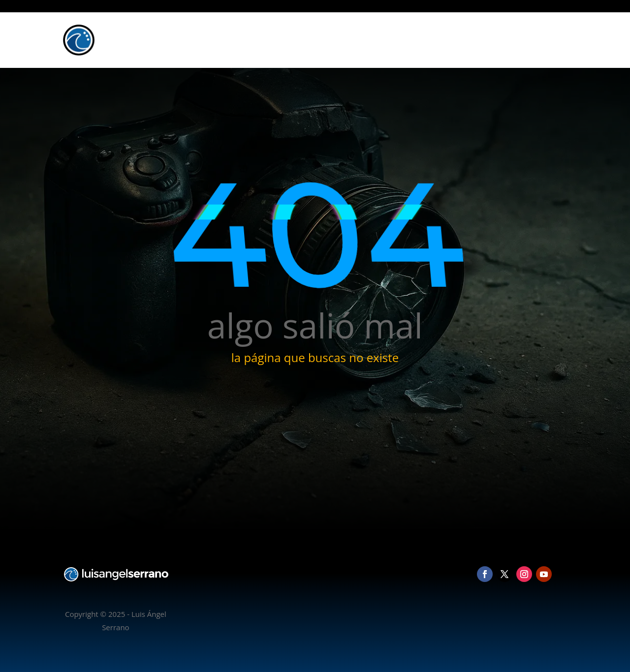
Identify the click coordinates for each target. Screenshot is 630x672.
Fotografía (446, 40)
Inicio (409, 40)
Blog (512, 40)
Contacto (546, 40)
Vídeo (484, 40)
